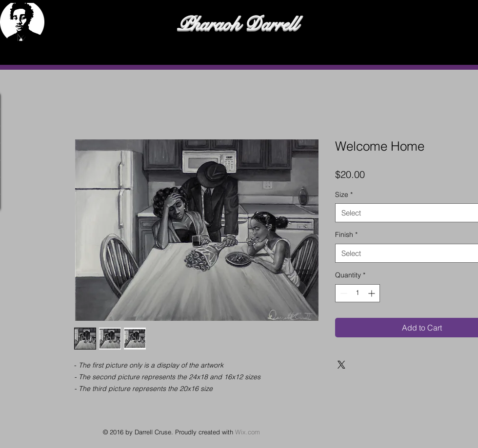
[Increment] (372, 293)
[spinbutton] (358, 293)
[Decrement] (343, 293)
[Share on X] (341, 365)
